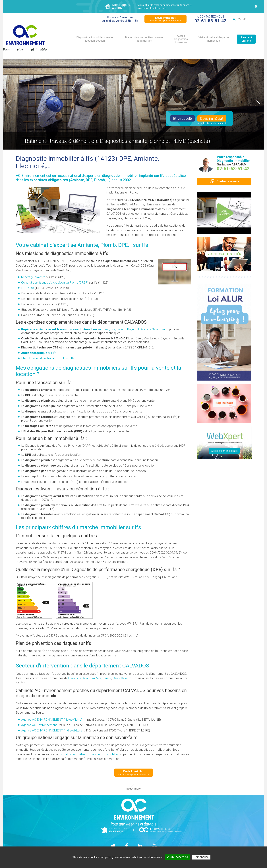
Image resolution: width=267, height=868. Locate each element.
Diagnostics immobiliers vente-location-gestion (95, 39)
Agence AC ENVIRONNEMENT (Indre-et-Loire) (52, 730)
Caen (116, 678)
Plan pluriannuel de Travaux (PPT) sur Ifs (48, 358)
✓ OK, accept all (177, 857)
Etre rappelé (182, 118)
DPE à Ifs (28, 288)
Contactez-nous (224, 181)
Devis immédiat (212, 118)
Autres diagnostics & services (181, 39)
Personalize (201, 857)
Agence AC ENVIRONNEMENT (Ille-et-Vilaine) (52, 720)
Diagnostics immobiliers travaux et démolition (144, 39)
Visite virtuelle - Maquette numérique (214, 39)
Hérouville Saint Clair (82, 678)
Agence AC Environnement (39, 725)
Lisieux (107, 678)
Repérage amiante (33, 277)
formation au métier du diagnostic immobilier (88, 754)
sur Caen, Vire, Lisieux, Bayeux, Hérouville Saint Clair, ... (95, 329)
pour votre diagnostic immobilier (165, 19)
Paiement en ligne (246, 39)
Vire (99, 678)
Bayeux (126, 678)
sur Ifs (39, 353)
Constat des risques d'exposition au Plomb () (55, 282)
